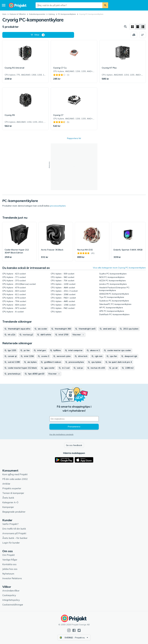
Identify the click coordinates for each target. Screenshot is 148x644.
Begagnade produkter (14, 512)
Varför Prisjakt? (10, 524)
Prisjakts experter (12, 488)
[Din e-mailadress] (74, 419)
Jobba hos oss (10, 569)
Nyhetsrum (8, 574)
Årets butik (8, 498)
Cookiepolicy (9, 595)
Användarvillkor (11, 591)
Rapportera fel (74, 138)
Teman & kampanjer (13, 493)
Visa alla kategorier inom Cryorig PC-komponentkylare (119, 268)
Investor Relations (12, 578)
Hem (4, 14)
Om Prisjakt (9, 555)
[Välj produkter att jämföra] (134, 35)
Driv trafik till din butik (14, 529)
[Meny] (4, 5)
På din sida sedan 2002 (15, 479)
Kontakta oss (9, 564)
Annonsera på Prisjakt (14, 533)
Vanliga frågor (10, 560)
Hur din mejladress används (61, 434)
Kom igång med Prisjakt (15, 474)
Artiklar (6, 484)
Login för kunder (11, 543)
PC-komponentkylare (67, 14)
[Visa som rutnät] (132, 27)
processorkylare (58, 206)
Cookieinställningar (13, 605)
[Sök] (105, 5)
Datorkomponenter (37, 14)
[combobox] (69, 5)
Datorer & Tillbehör (18, 14)
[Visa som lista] (138, 27)
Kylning (52, 14)
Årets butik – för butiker (15, 538)
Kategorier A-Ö (10, 502)
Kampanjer (8, 507)
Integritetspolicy (11, 600)
